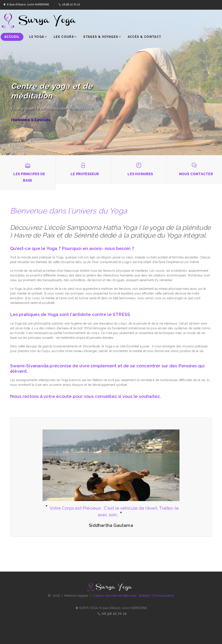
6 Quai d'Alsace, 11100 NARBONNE (28, 5)
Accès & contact (145, 37)
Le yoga (37, 37)
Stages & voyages (101, 37)
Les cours (64, 37)
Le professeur (85, 174)
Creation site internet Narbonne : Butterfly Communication (133, 596)
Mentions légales (76, 596)
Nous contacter (196, 174)
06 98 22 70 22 (71, 5)
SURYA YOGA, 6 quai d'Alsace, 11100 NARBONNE (111, 608)
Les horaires (140, 174)
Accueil (12, 37)
